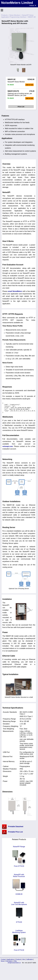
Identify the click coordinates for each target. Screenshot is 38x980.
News (3, 964)
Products (4, 15)
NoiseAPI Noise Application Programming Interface (17, 16)
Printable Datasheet (16, 829)
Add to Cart (29, 85)
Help (15, 964)
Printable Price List (15, 834)
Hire (24, 962)
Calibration (30, 962)
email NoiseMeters (15, 291)
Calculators (9, 964)
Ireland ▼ (33, 6)
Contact (3, 962)
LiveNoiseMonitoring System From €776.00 (19, 943)
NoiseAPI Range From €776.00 (19, 859)
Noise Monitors (15, 15)
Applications (11, 962)
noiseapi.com (8, 449)
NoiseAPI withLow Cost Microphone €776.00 (19, 915)
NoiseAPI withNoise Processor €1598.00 (19, 887)
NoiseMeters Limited (17, 3)
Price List (21, 107)
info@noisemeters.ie (14, 965)
